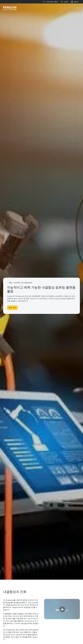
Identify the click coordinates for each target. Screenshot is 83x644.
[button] (76, 2)
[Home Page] (10, 8)
